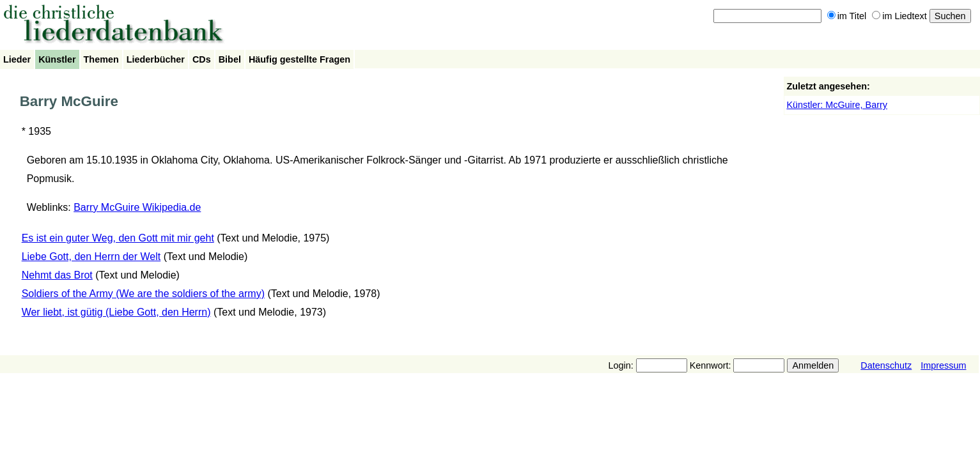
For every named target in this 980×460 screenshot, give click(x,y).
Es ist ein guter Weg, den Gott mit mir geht (118, 238)
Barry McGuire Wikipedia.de (137, 207)
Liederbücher (156, 59)
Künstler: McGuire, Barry (837, 105)
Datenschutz (886, 365)
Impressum (943, 365)
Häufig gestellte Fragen (299, 59)
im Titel (847, 16)
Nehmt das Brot (57, 275)
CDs (202, 59)
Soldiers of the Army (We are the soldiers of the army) (143, 294)
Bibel (230, 59)
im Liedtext (899, 16)
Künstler (57, 59)
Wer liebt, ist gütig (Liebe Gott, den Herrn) (116, 312)
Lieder (17, 59)
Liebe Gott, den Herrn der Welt (91, 257)
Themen (101, 59)
